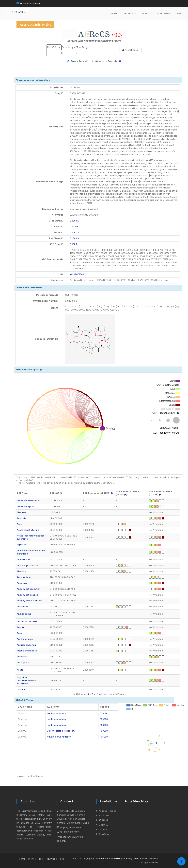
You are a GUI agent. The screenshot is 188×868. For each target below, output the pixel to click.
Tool (41, 859)
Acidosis (21, 518)
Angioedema (24, 614)
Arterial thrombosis (27, 651)
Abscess (21, 512)
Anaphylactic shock (27, 595)
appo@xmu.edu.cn (28, 3)
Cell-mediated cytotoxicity (61, 731)
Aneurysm (22, 607)
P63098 (104, 725)
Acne (20, 524)
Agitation (22, 545)
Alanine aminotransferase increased (31, 552)
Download (52, 859)
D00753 (74, 227)
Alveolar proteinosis (28, 565)
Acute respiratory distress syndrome (31, 537)
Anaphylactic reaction (29, 589)
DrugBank (104, 834)
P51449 (104, 713)
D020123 (74, 232)
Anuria (20, 627)
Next (99, 694)
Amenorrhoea (24, 577)
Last (105, 694)
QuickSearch (131, 50)
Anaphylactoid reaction (29, 601)
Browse (32, 859)
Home (22, 859)
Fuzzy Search (79, 61)
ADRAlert (103, 820)
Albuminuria (23, 560)
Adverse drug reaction (59, 737)
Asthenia (22, 689)
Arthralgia (22, 657)
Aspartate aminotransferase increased (27, 680)
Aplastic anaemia (26, 645)
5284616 (74, 238)
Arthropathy (23, 662)
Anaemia (22, 583)
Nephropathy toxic (57, 713)
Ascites (21, 670)
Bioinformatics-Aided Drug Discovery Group (117, 859)
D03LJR (74, 244)
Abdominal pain (25, 507)
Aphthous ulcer (25, 639)
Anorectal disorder (27, 621)
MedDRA (103, 825)
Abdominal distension (29, 501)
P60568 (104, 719)
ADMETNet (104, 816)
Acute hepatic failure (28, 530)
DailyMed (104, 829)
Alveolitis (22, 571)
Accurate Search (106, 61)
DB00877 (75, 221)
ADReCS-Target (107, 811)
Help (62, 859)
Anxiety (21, 633)
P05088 (104, 737)
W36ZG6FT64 (77, 274)
